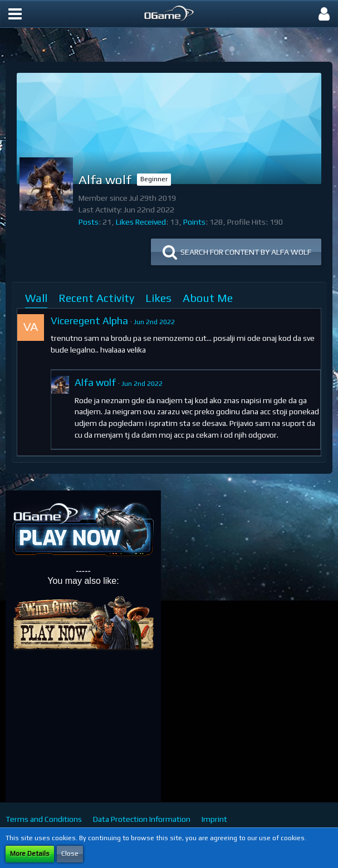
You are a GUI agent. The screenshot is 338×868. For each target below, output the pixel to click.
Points (194, 222)
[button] (15, 14)
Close (70, 854)
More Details (30, 854)
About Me (208, 298)
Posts (89, 222)
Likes (158, 298)
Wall (36, 298)
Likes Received (141, 222)
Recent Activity (96, 298)
